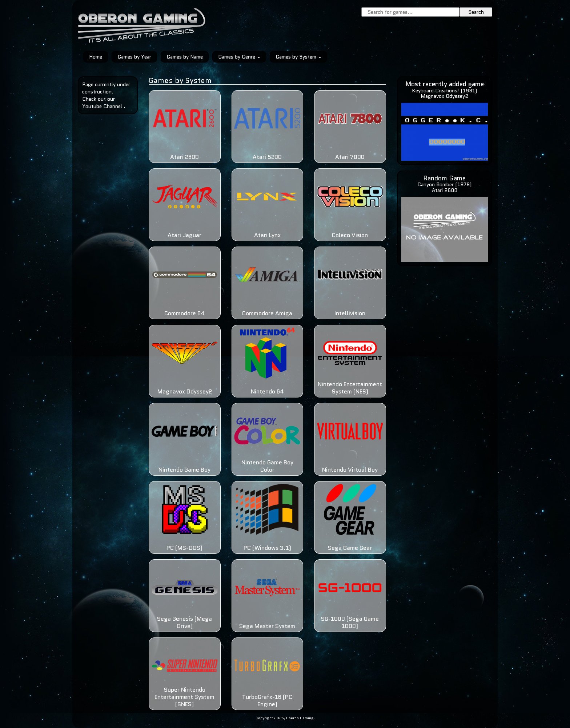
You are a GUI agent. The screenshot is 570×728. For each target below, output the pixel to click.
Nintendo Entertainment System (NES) (350, 388)
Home (96, 57)
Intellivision (350, 313)
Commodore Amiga (267, 313)
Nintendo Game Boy (184, 470)
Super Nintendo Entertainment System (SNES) (184, 697)
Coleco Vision (350, 235)
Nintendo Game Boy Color (267, 466)
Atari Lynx (267, 235)
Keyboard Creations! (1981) (444, 91)
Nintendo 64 (267, 391)
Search (476, 12)
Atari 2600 (184, 157)
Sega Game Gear (350, 548)
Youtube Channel (102, 106)
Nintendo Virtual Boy (350, 470)
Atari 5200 (267, 157)
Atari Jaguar (184, 235)
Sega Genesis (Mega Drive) (184, 622)
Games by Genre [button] (239, 57)
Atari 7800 (350, 157)
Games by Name (185, 57)
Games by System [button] (298, 57)
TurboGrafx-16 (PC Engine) (267, 701)
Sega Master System (267, 626)
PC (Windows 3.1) (267, 548)
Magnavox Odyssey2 (185, 391)
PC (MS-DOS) (184, 548)
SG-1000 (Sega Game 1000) (350, 622)
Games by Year (134, 57)
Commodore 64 (184, 313)
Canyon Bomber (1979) (444, 184)
